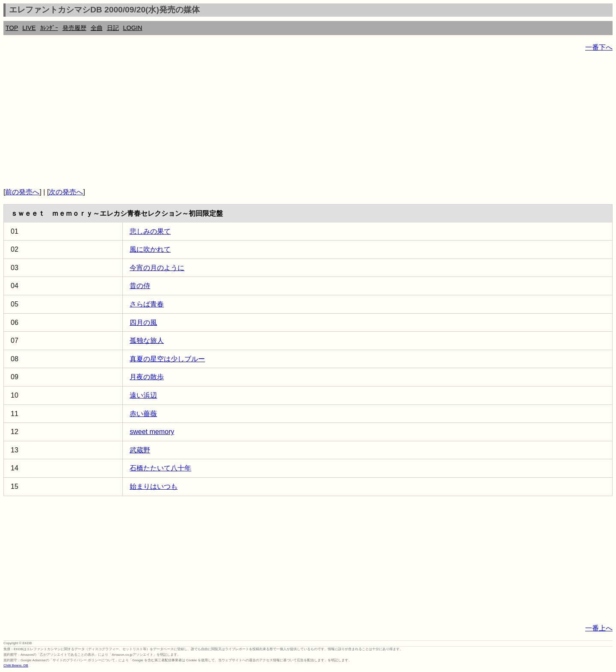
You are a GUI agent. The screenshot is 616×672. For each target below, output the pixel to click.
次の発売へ (66, 192)
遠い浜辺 (143, 395)
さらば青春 (147, 304)
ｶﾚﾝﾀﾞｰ (49, 28)
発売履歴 (74, 28)
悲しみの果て (150, 231)
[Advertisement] (260, 120)
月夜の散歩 (147, 377)
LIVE (29, 28)
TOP (12, 28)
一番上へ (599, 628)
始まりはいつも (154, 486)
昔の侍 (140, 286)
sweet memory (152, 432)
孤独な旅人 (147, 340)
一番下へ (599, 47)
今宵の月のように (157, 268)
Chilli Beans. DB (16, 665)
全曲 (97, 28)
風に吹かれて (150, 249)
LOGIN (133, 28)
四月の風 (143, 323)
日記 (113, 28)
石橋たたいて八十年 (160, 468)
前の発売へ (22, 192)
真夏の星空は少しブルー (167, 359)
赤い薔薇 (143, 414)
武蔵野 (140, 450)
